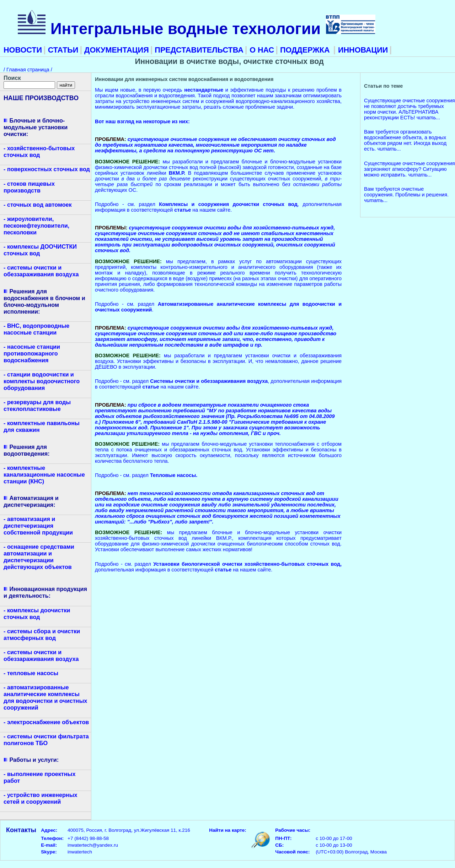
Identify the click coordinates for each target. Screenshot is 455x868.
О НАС (262, 50)
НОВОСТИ (23, 50)
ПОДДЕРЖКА (305, 50)
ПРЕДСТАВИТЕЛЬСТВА (198, 50)
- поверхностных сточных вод (47, 169)
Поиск (12, 78)
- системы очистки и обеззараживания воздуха (41, 271)
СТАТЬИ (62, 50)
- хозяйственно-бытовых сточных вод (39, 151)
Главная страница (29, 70)
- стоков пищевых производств (29, 187)
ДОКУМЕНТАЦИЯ (116, 50)
